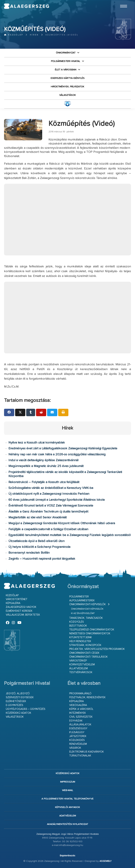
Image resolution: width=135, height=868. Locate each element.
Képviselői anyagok (67, 807)
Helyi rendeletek (80, 641)
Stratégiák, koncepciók (85, 645)
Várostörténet (17, 599)
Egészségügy (78, 728)
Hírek (34, 35)
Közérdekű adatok (19, 713)
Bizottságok (78, 626)
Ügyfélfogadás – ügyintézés (26, 709)
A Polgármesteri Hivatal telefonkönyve (67, 799)
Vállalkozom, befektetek (23, 615)
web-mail (68, 790)
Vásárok (75, 748)
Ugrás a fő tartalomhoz (122, 2)
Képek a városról (81, 709)
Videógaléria (78, 705)
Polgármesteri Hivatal (66, 61)
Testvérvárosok (81, 672)
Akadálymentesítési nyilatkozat (67, 824)
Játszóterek (78, 736)
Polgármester (79, 597)
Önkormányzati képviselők (88, 604)
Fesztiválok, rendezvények (87, 697)
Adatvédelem (68, 816)
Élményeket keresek (19, 611)
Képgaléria (13, 603)
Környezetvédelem (82, 665)
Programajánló (80, 694)
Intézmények (78, 713)
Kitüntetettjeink (81, 637)
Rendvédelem (78, 744)
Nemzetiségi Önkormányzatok (90, 634)
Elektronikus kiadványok (87, 752)
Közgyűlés (77, 622)
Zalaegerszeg (27, 6)
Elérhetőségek (16, 701)
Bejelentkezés (67, 856)
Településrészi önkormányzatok (92, 630)
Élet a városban (66, 70)
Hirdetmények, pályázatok (67, 87)
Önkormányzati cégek (84, 653)
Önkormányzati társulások (89, 657)
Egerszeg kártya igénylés (68, 78)
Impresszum (68, 782)
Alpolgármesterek (82, 601)
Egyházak (76, 721)
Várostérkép (78, 661)
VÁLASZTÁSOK (67, 95)
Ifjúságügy (77, 732)
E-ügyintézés (15, 705)
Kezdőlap (14, 35)
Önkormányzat (66, 53)
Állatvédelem (78, 668)
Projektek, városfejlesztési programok (97, 649)
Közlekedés (77, 740)
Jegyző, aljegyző (18, 694)
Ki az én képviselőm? (83, 613)
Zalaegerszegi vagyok (21, 607)
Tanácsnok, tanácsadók (86, 618)
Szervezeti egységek (20, 697)
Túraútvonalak (80, 756)
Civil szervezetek (81, 717)
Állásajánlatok (80, 725)
